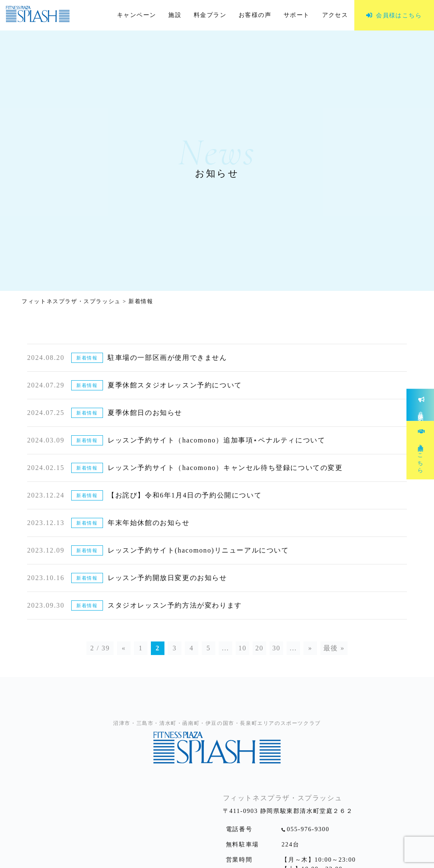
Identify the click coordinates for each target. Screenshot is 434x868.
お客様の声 (255, 15)
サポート (297, 15)
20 (259, 648)
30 (276, 648)
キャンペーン (137, 15)
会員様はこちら (399, 15)
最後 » (334, 648)
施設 (175, 15)
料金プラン (210, 15)
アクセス (335, 15)
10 (242, 648)
